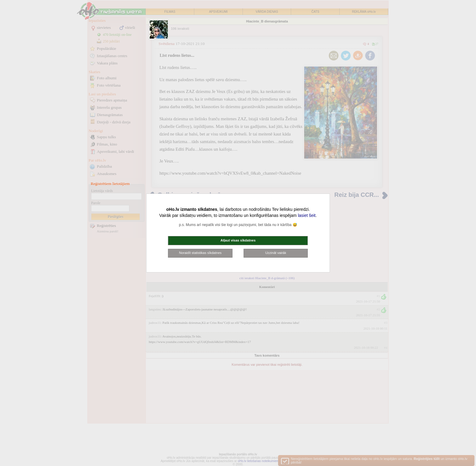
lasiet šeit (307, 215)
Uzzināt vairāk (276, 253)
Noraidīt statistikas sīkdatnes (200, 253)
